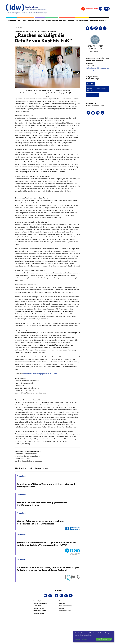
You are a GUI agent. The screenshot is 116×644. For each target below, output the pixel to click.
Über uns (62, 601)
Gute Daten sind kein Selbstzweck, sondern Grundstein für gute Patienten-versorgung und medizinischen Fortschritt (48, 569)
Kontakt (61, 608)
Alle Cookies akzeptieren (104, 639)
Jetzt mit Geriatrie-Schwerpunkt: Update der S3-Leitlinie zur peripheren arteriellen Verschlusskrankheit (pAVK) (47, 544)
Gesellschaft (92, 95)
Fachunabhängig (84, 20)
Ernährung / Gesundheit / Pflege (97, 89)
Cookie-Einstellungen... (81, 639)
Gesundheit (41, 20)
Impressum (62, 603)
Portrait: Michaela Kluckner (95, 106)
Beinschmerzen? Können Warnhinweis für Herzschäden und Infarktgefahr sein (46, 485)
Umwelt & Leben (53, 20)
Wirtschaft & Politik (68, 20)
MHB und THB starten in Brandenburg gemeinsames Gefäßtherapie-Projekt (42, 504)
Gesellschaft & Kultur (26, 20)
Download (74, 93)
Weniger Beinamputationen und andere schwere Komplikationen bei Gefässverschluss (41, 523)
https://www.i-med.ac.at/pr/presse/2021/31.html (40, 374)
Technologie (12, 20)
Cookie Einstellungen (65, 611)
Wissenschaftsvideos (101, 20)
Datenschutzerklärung (65, 606)
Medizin (90, 84)
